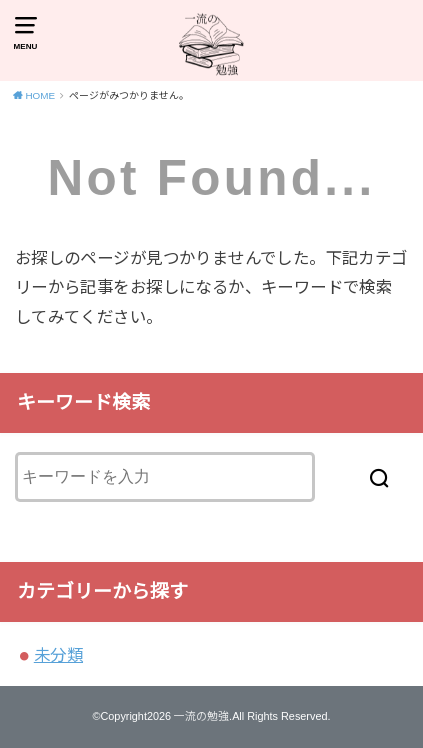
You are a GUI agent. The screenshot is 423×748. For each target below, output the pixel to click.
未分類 (58, 655)
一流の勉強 (201, 716)
